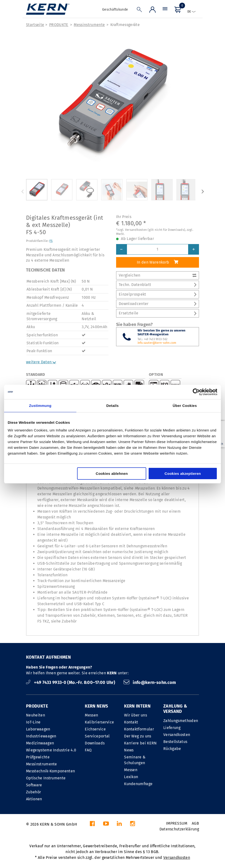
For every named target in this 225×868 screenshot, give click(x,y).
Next (203, 192)
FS (51, 241)
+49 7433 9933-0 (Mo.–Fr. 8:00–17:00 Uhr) (71, 682)
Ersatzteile (158, 313)
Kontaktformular (139, 729)
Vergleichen (158, 275)
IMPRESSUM (177, 823)
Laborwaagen (38, 729)
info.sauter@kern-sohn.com (157, 343)
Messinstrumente (89, 25)
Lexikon (131, 777)
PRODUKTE (59, 25)
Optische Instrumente (46, 778)
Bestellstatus (175, 742)
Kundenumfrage (138, 784)
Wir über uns (136, 715)
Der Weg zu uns (138, 736)
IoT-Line (33, 722)
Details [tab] (112, 406)
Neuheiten (36, 715)
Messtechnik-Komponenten (50, 771)
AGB (195, 823)
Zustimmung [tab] (40, 406)
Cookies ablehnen (112, 474)
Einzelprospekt (158, 294)
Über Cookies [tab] (185, 406)
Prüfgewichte (38, 757)
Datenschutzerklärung (179, 829)
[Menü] (165, 11)
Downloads (95, 743)
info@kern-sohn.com (150, 682)
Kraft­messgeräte (125, 25)
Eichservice (95, 729)
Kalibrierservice (99, 722)
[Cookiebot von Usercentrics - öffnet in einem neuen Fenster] (196, 392)
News (129, 750)
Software (34, 785)
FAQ (88, 750)
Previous (22, 192)
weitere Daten (41, 362)
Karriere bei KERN (140, 743)
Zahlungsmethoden (181, 721)
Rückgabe (172, 749)
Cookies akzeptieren (183, 474)
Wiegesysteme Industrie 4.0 (51, 750)
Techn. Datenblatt (158, 285)
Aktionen (34, 799)
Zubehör (33, 792)
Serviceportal (97, 736)
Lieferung (172, 728)
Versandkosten (177, 735)
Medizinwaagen (40, 743)
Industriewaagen (41, 736)
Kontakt (131, 722)
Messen (91, 715)
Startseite (35, 25)
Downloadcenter (158, 304)
